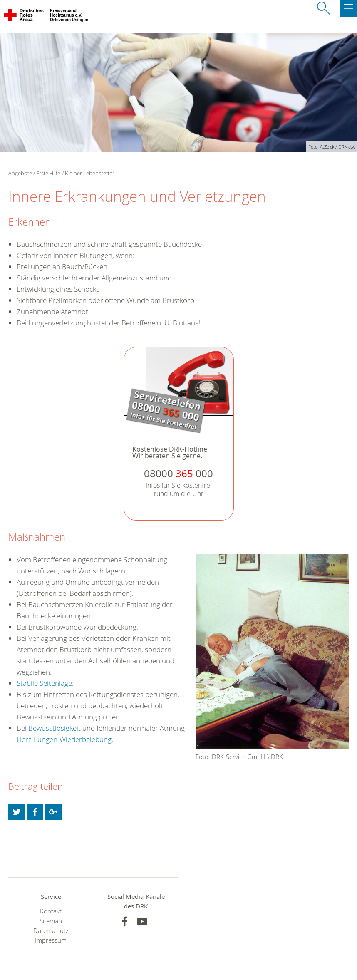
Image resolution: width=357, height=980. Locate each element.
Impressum (51, 940)
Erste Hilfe (48, 173)
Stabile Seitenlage (44, 683)
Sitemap (51, 921)
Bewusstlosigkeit (55, 728)
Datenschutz (51, 931)
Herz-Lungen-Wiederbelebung (64, 739)
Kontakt (51, 911)
